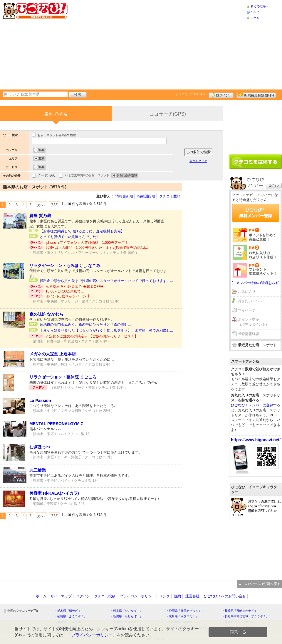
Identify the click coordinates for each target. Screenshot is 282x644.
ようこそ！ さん (191, 94)
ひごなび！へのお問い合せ (225, 596)
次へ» (41, 205)
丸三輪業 (38, 470)
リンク (164, 596)
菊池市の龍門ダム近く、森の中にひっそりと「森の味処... (85, 324)
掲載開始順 (146, 196)
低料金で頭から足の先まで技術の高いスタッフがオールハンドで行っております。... (106, 281)
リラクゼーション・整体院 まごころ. (63, 377)
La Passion (40, 400)
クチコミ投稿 (105, 596)
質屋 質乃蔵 (40, 216)
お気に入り (247, 292)
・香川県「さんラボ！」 (126, 622)
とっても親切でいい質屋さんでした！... (71, 237)
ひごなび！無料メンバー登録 (256, 213)
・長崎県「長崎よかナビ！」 (241, 611)
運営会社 (192, 596)
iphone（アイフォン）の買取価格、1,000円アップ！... (88, 243)
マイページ (247, 310)
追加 (41, 150)
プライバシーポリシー (137, 596)
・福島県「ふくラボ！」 (70, 616)
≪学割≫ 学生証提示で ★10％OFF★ (75, 287)
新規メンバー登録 (256, 94)
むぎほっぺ (40, 447)
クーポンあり (47, 176)
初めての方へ (259, 6)
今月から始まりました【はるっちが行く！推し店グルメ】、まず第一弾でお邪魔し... (106, 330)
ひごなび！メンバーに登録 (252, 405)
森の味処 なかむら (46, 314)
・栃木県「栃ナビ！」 (69, 611)
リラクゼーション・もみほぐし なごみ (65, 266)
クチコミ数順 (170, 196)
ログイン (221, 94)
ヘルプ (255, 12)
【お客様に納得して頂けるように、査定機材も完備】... (83, 231)
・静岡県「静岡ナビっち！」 (185, 611)
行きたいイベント (252, 301)
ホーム (255, 17)
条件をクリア (198, 161)
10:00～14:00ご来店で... (65, 291)
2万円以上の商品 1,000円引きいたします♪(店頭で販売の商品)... (97, 248)
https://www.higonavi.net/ (256, 440)
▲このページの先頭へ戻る (259, 584)
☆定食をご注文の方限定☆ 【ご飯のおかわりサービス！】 (92, 336)
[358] (54, 205)
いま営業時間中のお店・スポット (87, 176)
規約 (177, 596)
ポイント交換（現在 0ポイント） (254, 322)
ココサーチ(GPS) (167, 114)
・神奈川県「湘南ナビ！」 (184, 622)
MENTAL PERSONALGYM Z (56, 424)
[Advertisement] (143, 44)
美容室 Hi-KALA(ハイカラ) (54, 493)
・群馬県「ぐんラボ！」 (70, 622)
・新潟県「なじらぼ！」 (126, 616)
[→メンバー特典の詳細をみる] (256, 283)
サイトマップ (61, 596)
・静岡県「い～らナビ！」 (239, 622)
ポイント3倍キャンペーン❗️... (70, 296)
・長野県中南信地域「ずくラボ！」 (245, 616)
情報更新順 (124, 196)
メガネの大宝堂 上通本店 (53, 354)
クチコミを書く (256, 162)
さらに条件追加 (127, 176)
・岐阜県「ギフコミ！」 (182, 616)
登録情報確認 (249, 334)
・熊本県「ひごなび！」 (126, 611)
